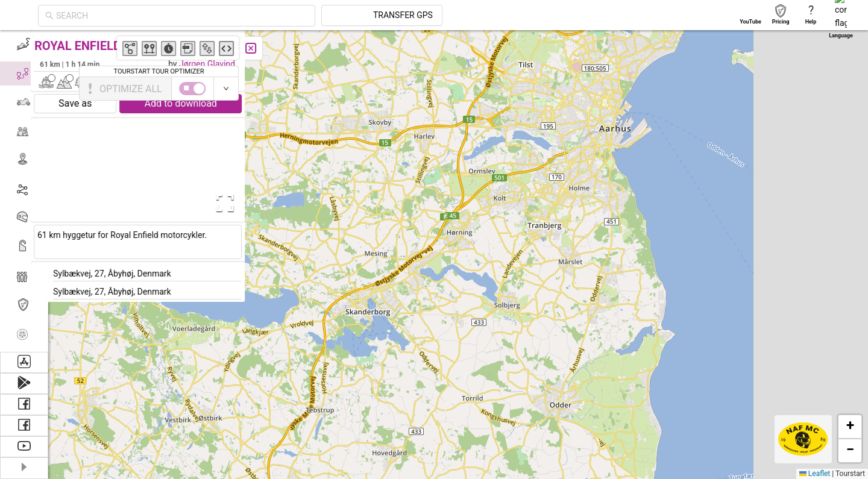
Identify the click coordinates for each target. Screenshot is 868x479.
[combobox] (291, 16)
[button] (557, 133)
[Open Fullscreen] (240, 203)
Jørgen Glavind (225, 64)
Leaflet (815, 474)
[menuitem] (24, 45)
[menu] (24, 191)
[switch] (816, 89)
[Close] (268, 48)
